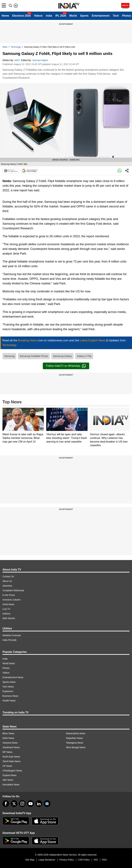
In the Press (9, 595)
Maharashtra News (76, 733)
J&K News (8, 780)
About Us (7, 581)
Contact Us (8, 576)
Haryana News (10, 743)
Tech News (8, 687)
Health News (9, 701)
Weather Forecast (12, 635)
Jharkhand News (11, 747)
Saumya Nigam (40, 60)
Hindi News (8, 604)
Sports (84, 16)
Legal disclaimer (47, 860)
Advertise (7, 586)
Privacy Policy (66, 860)
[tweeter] (14, 804)
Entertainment (101, 16)
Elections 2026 (21, 16)
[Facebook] (6, 804)
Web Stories (9, 618)
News (5, 47)
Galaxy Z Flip (84, 356)
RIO (96, 860)
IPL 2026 (61, 16)
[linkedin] (39, 804)
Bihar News (8, 733)
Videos (38, 16)
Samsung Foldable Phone (34, 356)
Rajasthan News (75, 738)
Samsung (9, 356)
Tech (116, 16)
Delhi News (8, 738)
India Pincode (9, 640)
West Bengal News (76, 747)
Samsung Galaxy (62, 356)
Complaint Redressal (13, 590)
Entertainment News (13, 677)
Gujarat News (9, 775)
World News (9, 663)
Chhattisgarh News (12, 771)
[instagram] (22, 804)
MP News (7, 752)
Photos (127, 16)
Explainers (8, 691)
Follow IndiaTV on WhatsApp (66, 366)
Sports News (9, 682)
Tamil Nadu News (11, 761)
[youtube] (31, 804)
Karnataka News (11, 785)
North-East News (11, 757)
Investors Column (11, 600)
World (73, 16)
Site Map (30, 860)
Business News (10, 696)
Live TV (6, 609)
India (49, 16)
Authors (6, 614)
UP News (7, 766)
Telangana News (75, 743)
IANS (17, 60)
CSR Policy (84, 860)
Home (5, 16)
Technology (16, 47)
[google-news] (47, 804)
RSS (104, 860)
